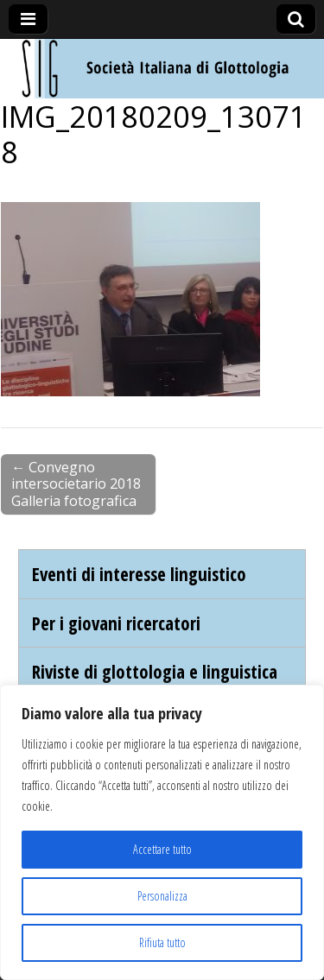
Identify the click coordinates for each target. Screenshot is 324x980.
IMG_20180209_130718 (154, 134)
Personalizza (162, 896)
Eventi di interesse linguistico (139, 574)
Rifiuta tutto (162, 942)
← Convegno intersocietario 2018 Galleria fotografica (76, 484)
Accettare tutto (162, 849)
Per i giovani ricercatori (116, 623)
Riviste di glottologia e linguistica (155, 671)
